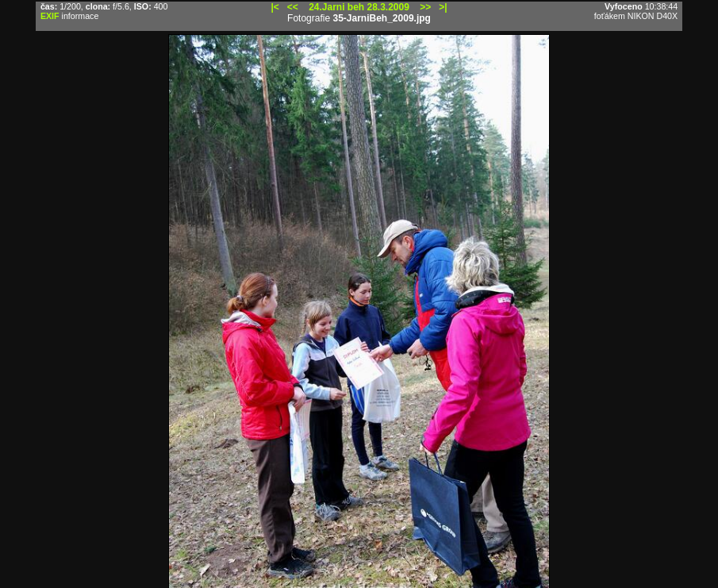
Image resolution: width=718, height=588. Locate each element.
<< (293, 7)
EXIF (50, 16)
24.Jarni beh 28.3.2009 (359, 7)
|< (275, 7)
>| (443, 7)
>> (425, 7)
